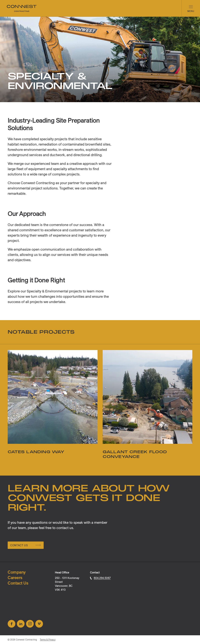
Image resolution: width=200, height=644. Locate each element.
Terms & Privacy (48, 640)
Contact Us (25, 545)
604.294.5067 (100, 578)
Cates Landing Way (36, 452)
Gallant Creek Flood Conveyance (135, 454)
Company (17, 572)
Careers (15, 577)
